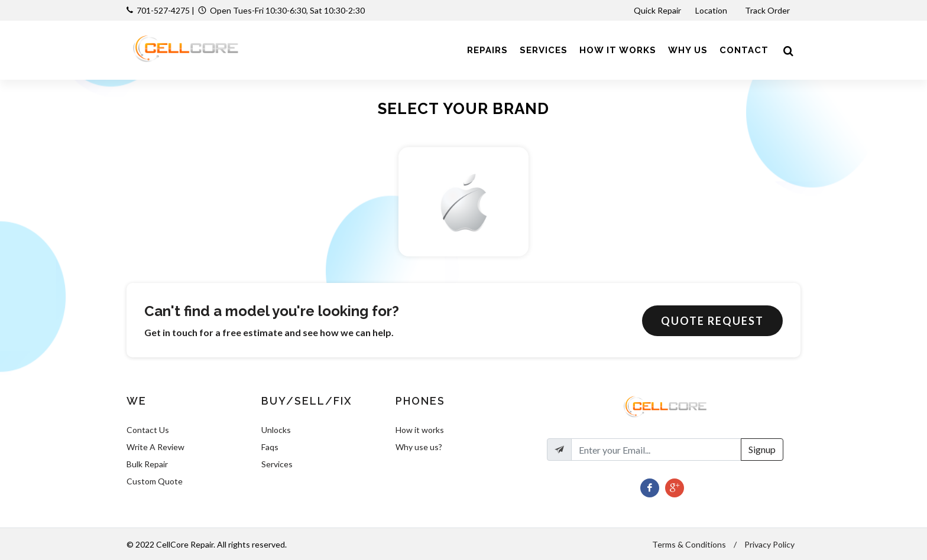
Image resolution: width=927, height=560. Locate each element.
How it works (420, 430)
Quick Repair (657, 10)
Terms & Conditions (689, 544)
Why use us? (419, 447)
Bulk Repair (147, 464)
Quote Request (712, 321)
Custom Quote (155, 481)
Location (712, 10)
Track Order (768, 10)
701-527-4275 (163, 10)
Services (277, 464)
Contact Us (148, 430)
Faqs (270, 447)
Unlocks (276, 430)
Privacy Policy (769, 544)
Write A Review (155, 447)
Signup (762, 449)
